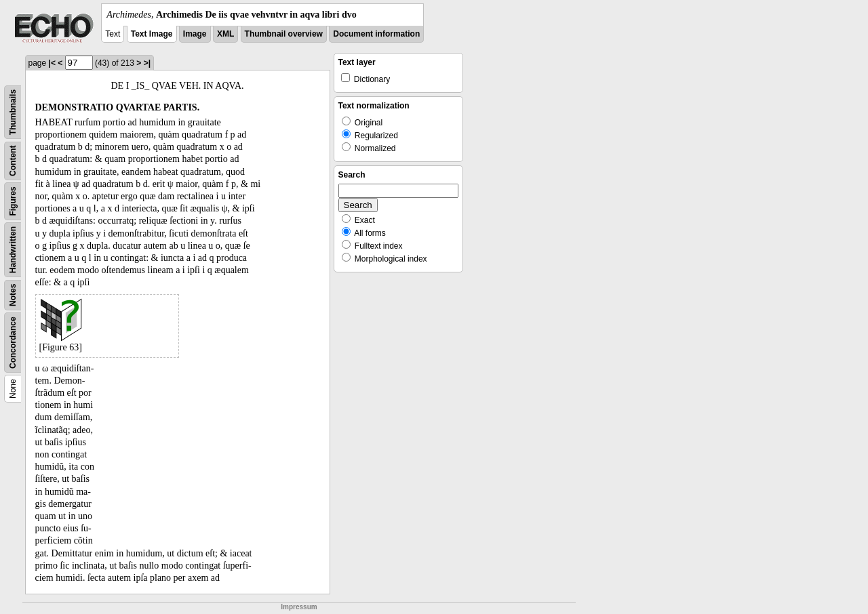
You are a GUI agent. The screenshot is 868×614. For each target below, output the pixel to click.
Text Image (152, 34)
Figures (13, 201)
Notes (13, 295)
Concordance (13, 343)
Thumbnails (13, 112)
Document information (376, 34)
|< (52, 63)
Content (13, 161)
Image (195, 34)
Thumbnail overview (284, 34)
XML (225, 34)
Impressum (299, 607)
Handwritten (13, 250)
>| (147, 63)
